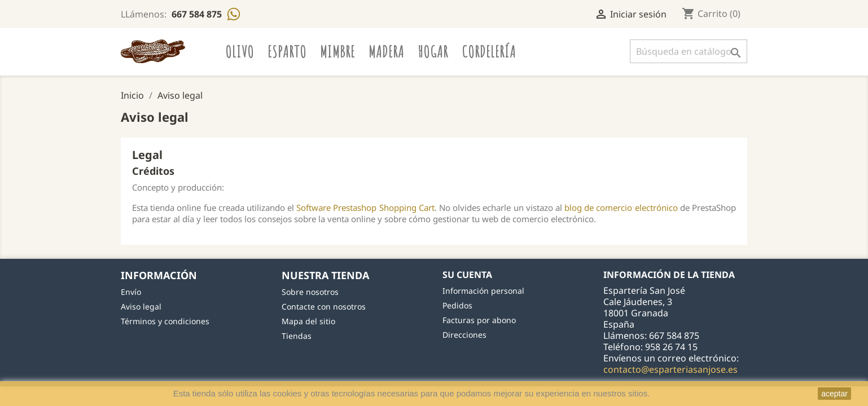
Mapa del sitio (308, 321)
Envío (131, 292)
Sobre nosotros (310, 292)
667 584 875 (198, 14)
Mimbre (337, 51)
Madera (386, 51)
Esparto (287, 51)
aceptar (834, 394)
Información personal (483, 291)
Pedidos (457, 305)
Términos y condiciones (165, 321)
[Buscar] (689, 51)
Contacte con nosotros (324, 306)
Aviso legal (141, 306)
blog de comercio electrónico (621, 208)
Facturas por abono (479, 320)
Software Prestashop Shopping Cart (365, 208)
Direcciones (464, 335)
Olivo (240, 51)
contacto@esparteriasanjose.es (670, 369)
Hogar (433, 51)
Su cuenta (467, 275)
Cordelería (489, 51)
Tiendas (297, 336)
